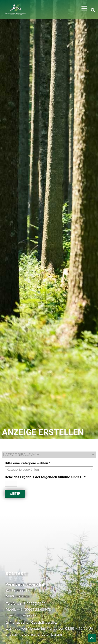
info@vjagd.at (27, 615)
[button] (84, 8)
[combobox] (49, 469)
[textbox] (49, 469)
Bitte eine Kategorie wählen (28, 463)
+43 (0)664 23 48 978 (34, 610)
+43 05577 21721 (34, 604)
